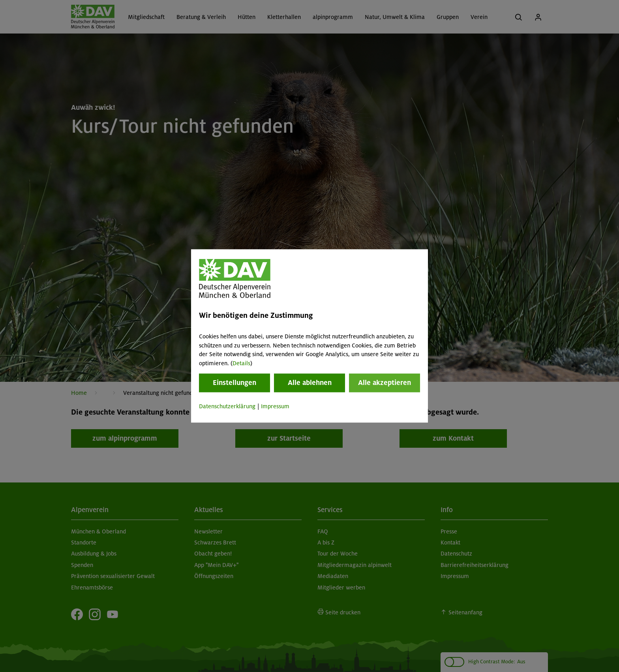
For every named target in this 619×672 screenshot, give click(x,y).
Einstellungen (234, 383)
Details (241, 363)
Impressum (275, 406)
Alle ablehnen (310, 383)
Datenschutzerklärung (227, 406)
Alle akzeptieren (385, 383)
